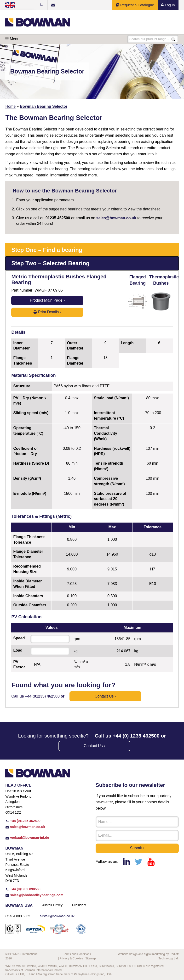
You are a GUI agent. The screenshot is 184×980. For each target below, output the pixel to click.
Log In (168, 5)
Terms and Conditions (77, 954)
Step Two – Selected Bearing (50, 263)
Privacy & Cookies (71, 958)
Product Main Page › (47, 300)
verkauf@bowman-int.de (27, 838)
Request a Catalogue (135, 5)
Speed (19, 638)
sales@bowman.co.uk (116, 218)
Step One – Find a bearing (47, 250)
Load (18, 650)
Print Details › (47, 312)
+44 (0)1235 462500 (23, 821)
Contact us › (105, 696)
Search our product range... (150, 39)
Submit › (137, 848)
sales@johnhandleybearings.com (34, 895)
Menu (12, 39)
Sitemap (91, 958)
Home (10, 106)
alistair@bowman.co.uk (57, 916)
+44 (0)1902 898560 (23, 889)
